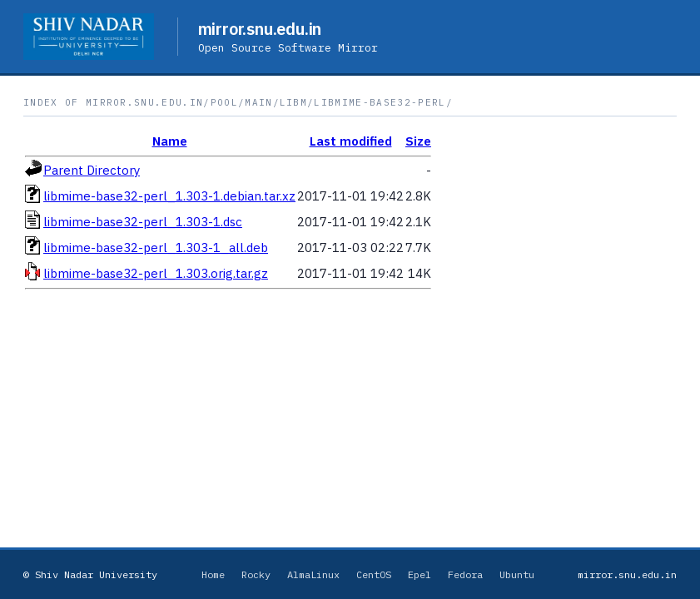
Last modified (351, 141)
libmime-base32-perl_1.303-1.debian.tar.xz (169, 196)
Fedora (465, 574)
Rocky (256, 574)
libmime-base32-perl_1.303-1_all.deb (156, 248)
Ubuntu (517, 574)
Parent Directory (92, 170)
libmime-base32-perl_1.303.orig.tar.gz (156, 273)
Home (213, 574)
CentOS (374, 574)
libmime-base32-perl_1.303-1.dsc (143, 222)
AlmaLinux (313, 574)
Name (170, 141)
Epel (420, 574)
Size (418, 141)
